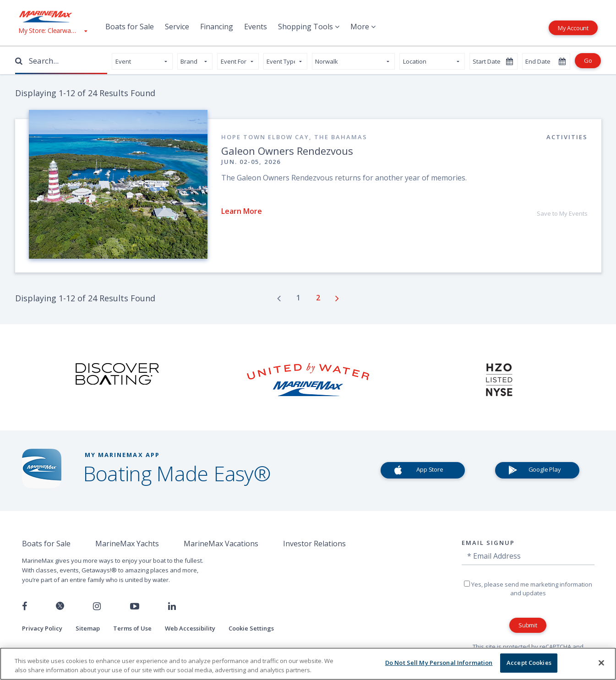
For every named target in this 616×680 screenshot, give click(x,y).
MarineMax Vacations (221, 544)
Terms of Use (132, 628)
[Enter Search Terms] (64, 61)
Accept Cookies (529, 663)
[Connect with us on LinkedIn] (172, 606)
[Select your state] (432, 61)
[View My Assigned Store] (53, 30)
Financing (217, 27)
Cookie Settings (251, 628)
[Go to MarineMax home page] (53, 16)
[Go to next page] (337, 298)
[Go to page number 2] (319, 298)
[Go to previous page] (279, 298)
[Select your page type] (142, 61)
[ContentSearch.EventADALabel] (195, 61)
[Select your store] (354, 61)
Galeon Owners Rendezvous (287, 151)
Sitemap (88, 628)
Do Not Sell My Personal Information (439, 663)
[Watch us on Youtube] (135, 606)
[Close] (601, 663)
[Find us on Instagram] (97, 606)
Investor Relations (314, 544)
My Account (573, 27)
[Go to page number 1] (299, 298)
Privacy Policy (42, 628)
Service (177, 27)
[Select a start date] (493, 61)
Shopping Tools (309, 27)
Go (588, 60)
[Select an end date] (546, 61)
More (363, 27)
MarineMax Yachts (127, 544)
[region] (308, 664)
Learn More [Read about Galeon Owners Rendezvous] (242, 211)
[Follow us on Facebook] (25, 606)
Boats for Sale (130, 27)
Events (256, 27)
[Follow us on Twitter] (60, 607)
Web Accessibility (190, 628)
